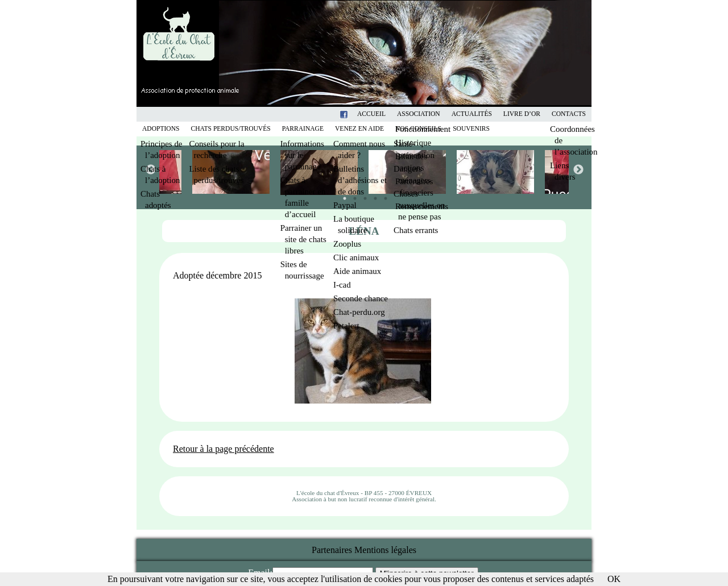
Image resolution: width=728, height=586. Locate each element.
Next (578, 169)
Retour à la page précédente (224, 449)
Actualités (472, 114)
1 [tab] (342, 196)
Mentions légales (385, 550)
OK (614, 579)
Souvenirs (471, 129)
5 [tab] (383, 196)
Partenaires (332, 550)
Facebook (358, 114)
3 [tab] (362, 196)
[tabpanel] (408, 172)
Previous (150, 169)
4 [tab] (373, 196)
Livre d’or (522, 114)
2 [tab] (352, 196)
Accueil (371, 114)
